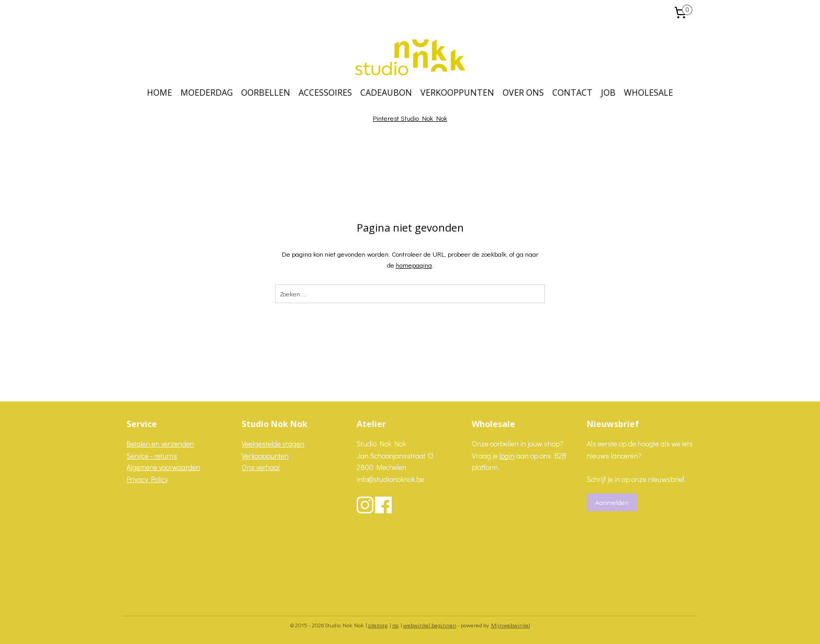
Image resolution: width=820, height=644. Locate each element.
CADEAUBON (386, 93)
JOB (608, 93)
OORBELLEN (266, 93)
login (507, 456)
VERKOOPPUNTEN (457, 93)
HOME (160, 93)
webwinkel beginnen (430, 625)
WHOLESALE (648, 93)
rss (395, 625)
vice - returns (157, 456)
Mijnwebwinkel (511, 625)
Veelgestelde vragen (273, 444)
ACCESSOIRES (325, 93)
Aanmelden (612, 502)
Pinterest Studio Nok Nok (410, 118)
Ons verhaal (261, 467)
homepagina (413, 265)
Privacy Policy (147, 479)
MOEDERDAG (207, 93)
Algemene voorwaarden (163, 467)
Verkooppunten (265, 456)
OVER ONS (523, 93)
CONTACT (572, 93)
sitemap (378, 625)
